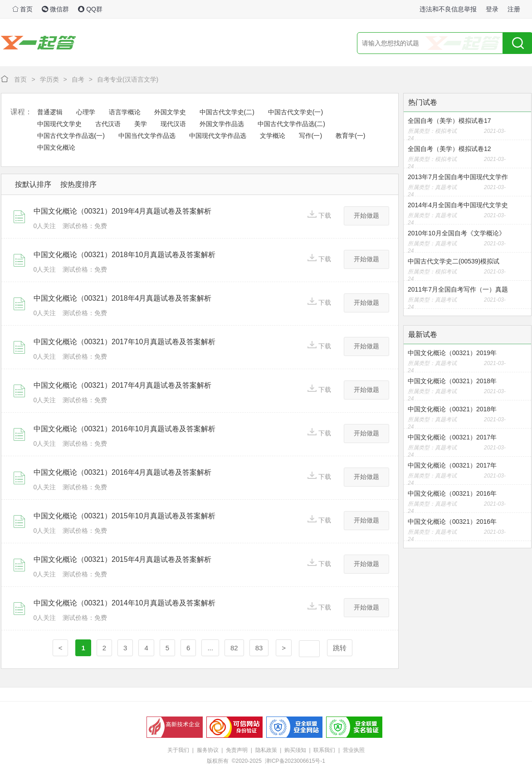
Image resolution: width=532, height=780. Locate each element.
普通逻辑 (50, 112)
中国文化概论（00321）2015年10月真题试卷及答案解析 (125, 516)
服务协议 (208, 750)
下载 (319, 215)
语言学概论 (125, 112)
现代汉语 (173, 124)
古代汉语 (108, 124)
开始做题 (366, 215)
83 (259, 648)
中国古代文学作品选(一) (71, 136)
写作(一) (310, 136)
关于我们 (178, 750)
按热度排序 (78, 184)
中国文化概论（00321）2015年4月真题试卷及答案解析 (123, 559)
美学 (141, 124)
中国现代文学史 (59, 124)
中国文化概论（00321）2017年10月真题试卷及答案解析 (125, 342)
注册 (514, 9)
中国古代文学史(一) (295, 112)
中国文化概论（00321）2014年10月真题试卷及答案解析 (125, 603)
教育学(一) (350, 136)
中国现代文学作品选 (218, 136)
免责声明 (237, 750)
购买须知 (295, 750)
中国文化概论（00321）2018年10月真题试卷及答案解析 (125, 255)
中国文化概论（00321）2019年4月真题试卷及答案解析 (123, 211)
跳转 (340, 648)
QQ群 (90, 9)
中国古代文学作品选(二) (291, 124)
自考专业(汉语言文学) (128, 79)
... (210, 648)
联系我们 (324, 750)
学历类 (49, 79)
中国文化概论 (56, 147)
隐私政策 (266, 750)
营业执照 (354, 750)
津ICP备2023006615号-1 (295, 761)
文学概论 (273, 136)
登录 (492, 9)
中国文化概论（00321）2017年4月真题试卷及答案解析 (123, 385)
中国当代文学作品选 (147, 136)
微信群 (55, 9)
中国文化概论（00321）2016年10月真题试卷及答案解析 (125, 429)
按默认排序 (33, 184)
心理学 (86, 112)
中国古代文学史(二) (227, 112)
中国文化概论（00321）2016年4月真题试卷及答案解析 (123, 472)
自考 (78, 79)
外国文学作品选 (222, 124)
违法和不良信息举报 (448, 9)
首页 (23, 9)
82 (234, 648)
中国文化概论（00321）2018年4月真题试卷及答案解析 (123, 298)
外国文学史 (170, 112)
